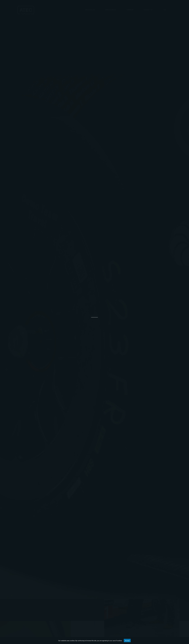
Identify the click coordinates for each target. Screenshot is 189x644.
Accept (127, 641)
